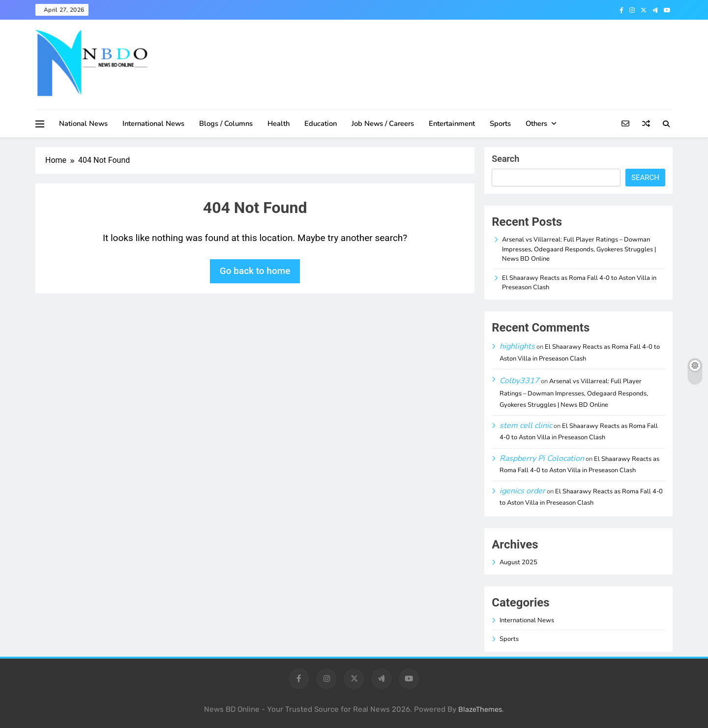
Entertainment (452, 123)
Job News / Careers (383, 123)
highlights (517, 346)
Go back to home (255, 271)
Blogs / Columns (226, 123)
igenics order (522, 491)
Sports (500, 123)
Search (505, 159)
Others (536, 123)
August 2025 (518, 562)
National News (83, 123)
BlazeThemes (480, 710)
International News (153, 123)
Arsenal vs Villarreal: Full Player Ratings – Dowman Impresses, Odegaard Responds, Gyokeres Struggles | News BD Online (579, 249)
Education (321, 123)
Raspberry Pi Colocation (542, 458)
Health (279, 123)
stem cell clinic (526, 425)
